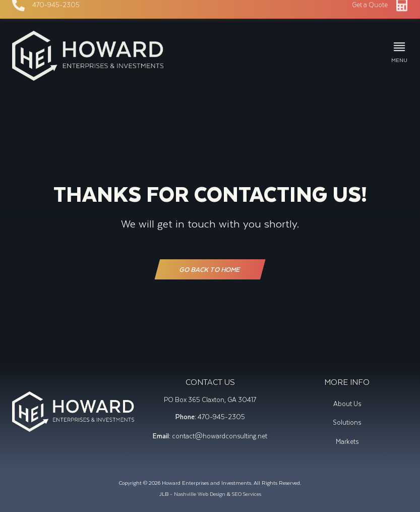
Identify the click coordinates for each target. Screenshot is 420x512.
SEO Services (247, 494)
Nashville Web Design (200, 494)
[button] (399, 52)
